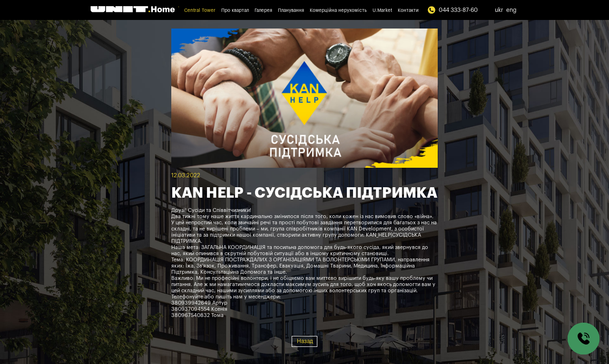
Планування (291, 10)
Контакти (408, 10)
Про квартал (235, 10)
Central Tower (200, 10)
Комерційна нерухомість (338, 10)
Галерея (263, 10)
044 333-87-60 (452, 10)
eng (511, 10)
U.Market (382, 10)
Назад (305, 341)
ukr (499, 10)
